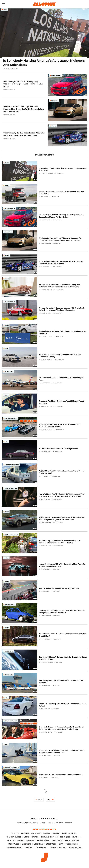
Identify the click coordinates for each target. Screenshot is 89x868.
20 (36, 575)
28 (36, 389)
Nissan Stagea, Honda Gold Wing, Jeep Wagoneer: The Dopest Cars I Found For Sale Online (23, 84)
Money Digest (43, 840)
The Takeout (41, 847)
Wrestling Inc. (75, 847)
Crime (5, 10)
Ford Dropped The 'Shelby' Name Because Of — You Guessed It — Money (60, 356)
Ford (7, 348)
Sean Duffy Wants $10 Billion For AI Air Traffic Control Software (61, 681)
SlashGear (51, 844)
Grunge (35, 837)
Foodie (56, 833)
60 (36, 785)
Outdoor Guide (72, 840)
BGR (13, 833)
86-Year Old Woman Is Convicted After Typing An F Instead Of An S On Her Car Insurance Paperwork (60, 286)
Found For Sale (56, 76)
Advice (7, 185)
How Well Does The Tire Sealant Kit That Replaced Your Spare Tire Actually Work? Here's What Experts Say (62, 495)
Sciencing (27, 844)
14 (36, 552)
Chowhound (23, 833)
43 (36, 435)
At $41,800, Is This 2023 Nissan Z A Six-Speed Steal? (61, 775)
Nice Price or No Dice (12, 465)
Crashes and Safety (12, 535)
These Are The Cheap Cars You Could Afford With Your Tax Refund (63, 705)
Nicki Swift (57, 840)
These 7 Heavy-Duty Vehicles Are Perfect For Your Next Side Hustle (62, 193)
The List (28, 847)
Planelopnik (9, 372)
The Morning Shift (11, 418)
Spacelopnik (9, 651)
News (7, 279)
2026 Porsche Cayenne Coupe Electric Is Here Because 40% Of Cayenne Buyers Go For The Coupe (61, 519)
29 (36, 505)
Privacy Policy (50, 818)
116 (36, 459)
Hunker (76, 837)
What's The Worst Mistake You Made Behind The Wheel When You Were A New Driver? (61, 751)
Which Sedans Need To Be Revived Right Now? (58, 449)
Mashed (30, 840)
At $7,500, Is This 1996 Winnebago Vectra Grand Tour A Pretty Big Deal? (61, 472)
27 (36, 668)
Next (49, 799)
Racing (54, 126)
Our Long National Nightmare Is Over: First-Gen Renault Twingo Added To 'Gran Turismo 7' (62, 612)
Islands (11, 840)
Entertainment (10, 604)
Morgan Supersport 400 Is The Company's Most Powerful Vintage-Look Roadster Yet (62, 565)
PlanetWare (14, 844)
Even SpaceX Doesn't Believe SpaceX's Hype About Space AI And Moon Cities (63, 658)
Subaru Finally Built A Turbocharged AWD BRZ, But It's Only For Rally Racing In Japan (24, 134)
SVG (61, 844)
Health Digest (48, 837)
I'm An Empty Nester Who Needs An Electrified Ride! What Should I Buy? (63, 635)
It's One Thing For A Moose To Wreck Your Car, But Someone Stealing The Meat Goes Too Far (59, 542)
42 (36, 366)
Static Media (30, 823)
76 (36, 761)
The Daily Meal (14, 847)
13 (36, 598)
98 (36, 482)
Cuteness (36, 833)
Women (62, 847)
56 (36, 529)
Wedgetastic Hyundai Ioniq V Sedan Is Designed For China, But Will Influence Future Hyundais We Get (24, 109)
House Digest (63, 837)
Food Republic (69, 833)
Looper (20, 840)
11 (36, 179)
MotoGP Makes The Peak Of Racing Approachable (59, 588)
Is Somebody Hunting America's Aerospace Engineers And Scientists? (44, 63)
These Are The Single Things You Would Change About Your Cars (61, 402)
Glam (26, 837)
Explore (47, 833)
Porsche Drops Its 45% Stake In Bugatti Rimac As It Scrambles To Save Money (59, 425)
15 (36, 249)
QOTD (7, 395)
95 (36, 692)
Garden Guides (14, 837)
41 (36, 342)
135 (36, 738)
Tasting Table (72, 844)
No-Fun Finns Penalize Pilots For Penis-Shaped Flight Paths (61, 379)
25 (36, 412)
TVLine (53, 847)
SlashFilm (39, 844)
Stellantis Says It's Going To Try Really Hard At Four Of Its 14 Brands (62, 332)
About (34, 818)
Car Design (55, 101)
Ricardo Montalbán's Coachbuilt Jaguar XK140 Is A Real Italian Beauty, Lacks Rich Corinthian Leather (61, 309)
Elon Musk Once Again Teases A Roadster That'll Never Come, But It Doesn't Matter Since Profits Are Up (61, 728)
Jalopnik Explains (11, 488)
